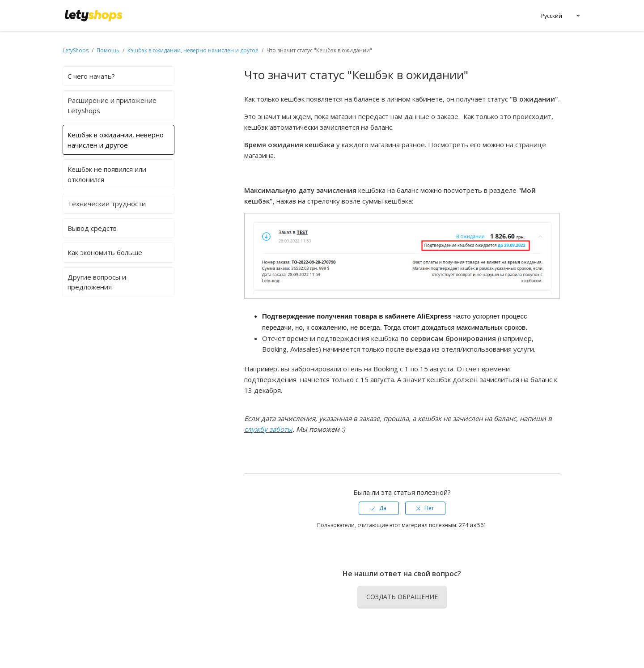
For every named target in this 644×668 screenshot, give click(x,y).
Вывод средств (92, 228)
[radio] (379, 508)
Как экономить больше (105, 252)
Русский (552, 16)
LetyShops (76, 50)
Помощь (109, 50)
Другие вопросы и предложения (97, 282)
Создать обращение (402, 597)
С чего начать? (91, 76)
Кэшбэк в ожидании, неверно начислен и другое (193, 50)
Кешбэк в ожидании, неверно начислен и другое (116, 140)
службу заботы (268, 429)
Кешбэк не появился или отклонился (107, 174)
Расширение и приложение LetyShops (112, 105)
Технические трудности (107, 204)
